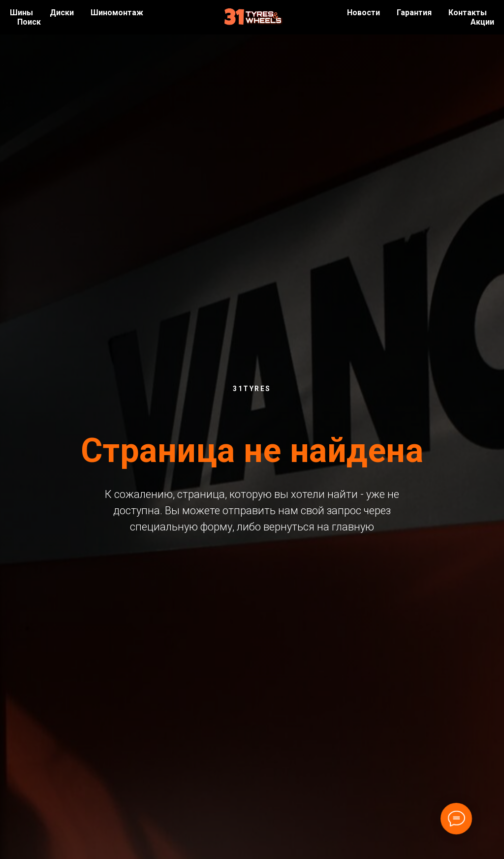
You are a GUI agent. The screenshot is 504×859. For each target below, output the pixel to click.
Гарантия (414, 13)
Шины (21, 13)
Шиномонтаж (117, 13)
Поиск (29, 22)
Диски (62, 13)
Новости (363, 13)
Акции (482, 22)
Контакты (468, 13)
